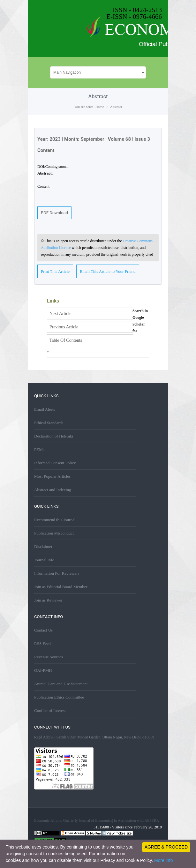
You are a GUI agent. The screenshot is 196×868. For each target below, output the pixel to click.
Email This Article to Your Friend (108, 271)
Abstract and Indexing (53, 490)
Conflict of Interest (50, 711)
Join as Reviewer (48, 600)
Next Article (60, 314)
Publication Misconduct (54, 533)
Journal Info (44, 560)
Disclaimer (43, 546)
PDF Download (54, 213)
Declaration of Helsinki (54, 436)
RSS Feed (42, 644)
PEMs (39, 449)
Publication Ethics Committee (59, 697)
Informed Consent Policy (55, 463)
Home (100, 107)
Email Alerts (45, 409)
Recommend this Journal (55, 520)
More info (163, 860)
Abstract (116, 107)
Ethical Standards (49, 423)
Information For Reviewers (57, 573)
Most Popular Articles (52, 476)
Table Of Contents (66, 340)
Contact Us (43, 630)
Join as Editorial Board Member (61, 587)
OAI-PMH (43, 670)
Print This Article (55, 271)
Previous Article (64, 327)
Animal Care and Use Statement (61, 684)
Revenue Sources (49, 657)
